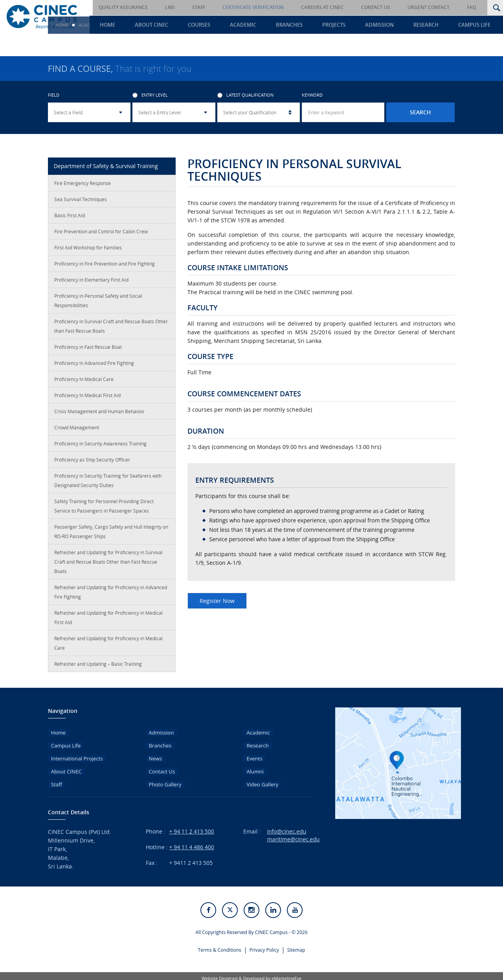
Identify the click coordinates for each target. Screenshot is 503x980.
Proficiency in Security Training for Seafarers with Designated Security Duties (108, 484)
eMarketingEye (286, 974)
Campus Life (479, 26)
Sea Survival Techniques (81, 203)
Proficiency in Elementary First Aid (91, 283)
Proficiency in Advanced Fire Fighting (94, 366)
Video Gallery (260, 780)
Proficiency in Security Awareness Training (100, 447)
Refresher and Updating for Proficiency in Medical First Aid (108, 621)
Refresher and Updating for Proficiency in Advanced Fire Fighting (111, 595)
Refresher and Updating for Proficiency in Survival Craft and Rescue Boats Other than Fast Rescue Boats (108, 565)
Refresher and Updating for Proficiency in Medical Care (108, 647)
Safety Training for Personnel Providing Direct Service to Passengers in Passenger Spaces (104, 509)
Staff (232, 8)
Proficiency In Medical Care (84, 383)
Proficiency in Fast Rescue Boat (88, 350)
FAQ (477, 8)
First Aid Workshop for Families (88, 251)
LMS (208, 8)
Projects (350, 26)
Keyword (312, 99)
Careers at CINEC (344, 8)
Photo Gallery (163, 780)
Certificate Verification (281, 8)
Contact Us (392, 8)
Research (435, 26)
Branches (310, 26)
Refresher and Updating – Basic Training (98, 667)
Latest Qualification (245, 99)
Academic (267, 26)
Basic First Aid (70, 219)
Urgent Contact (440, 8)
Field (54, 99)
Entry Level (150, 99)
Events (252, 757)
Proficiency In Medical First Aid (87, 399)
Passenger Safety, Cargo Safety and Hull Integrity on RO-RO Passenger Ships (111, 535)
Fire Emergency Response (83, 187)
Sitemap (296, 945)
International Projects (75, 757)
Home (144, 26)
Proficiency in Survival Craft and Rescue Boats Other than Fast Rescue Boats (111, 330)
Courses (227, 26)
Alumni (252, 768)
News (153, 757)
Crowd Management (77, 431)
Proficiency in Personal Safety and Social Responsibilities (98, 304)
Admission (392, 26)
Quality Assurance (167, 8)
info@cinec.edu (286, 827)
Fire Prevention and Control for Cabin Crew (101, 235)
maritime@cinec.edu (293, 835)
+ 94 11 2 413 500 (192, 827)
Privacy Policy (264, 945)
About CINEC (184, 26)
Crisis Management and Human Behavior (99, 415)
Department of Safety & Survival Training (106, 169)
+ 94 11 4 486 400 (192, 843)
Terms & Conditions (220, 945)
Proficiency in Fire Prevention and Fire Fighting (105, 267)
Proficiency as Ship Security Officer (92, 463)
